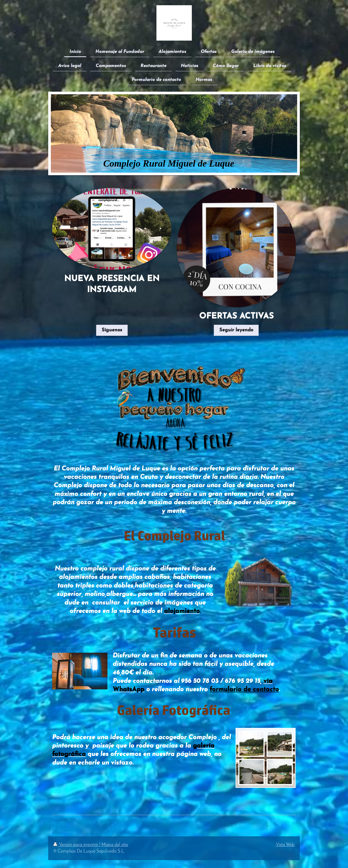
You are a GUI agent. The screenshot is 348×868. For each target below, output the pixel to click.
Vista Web (285, 845)
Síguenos (112, 330)
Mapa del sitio (115, 845)
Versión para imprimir (76, 845)
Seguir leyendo (236, 330)
